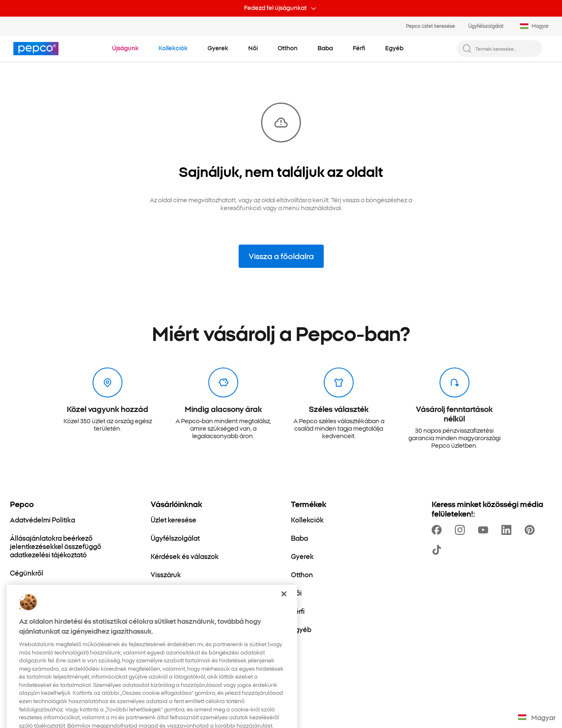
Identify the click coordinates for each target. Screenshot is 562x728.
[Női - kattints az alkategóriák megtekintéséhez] (253, 48)
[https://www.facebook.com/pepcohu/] (438, 530)
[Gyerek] (302, 556)
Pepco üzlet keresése (430, 26)
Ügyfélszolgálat (486, 26)
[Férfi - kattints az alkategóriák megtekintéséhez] (359, 48)
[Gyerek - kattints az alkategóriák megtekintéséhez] (218, 48)
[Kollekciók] (307, 520)
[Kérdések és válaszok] (185, 556)
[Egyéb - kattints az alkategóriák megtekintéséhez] (394, 48)
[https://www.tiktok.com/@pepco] (438, 550)
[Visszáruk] (166, 574)
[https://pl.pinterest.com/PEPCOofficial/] (531, 530)
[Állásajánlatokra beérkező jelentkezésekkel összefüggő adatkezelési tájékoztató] (70, 546)
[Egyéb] (301, 629)
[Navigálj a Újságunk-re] (125, 48)
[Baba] (299, 538)
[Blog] (158, 593)
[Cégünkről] (27, 573)
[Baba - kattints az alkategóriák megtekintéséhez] (325, 48)
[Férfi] (298, 611)
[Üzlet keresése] (173, 520)
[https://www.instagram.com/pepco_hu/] (462, 530)
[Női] (296, 593)
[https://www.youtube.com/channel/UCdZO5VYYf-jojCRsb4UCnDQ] (485, 530)
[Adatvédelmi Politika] (43, 520)
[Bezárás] (284, 608)
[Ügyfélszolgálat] (175, 538)
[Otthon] (302, 574)
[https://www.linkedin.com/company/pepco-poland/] (508, 530)
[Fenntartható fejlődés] (44, 591)
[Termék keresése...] (506, 49)
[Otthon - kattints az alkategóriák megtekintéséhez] (288, 48)
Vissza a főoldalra (281, 256)
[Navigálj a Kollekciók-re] (173, 48)
